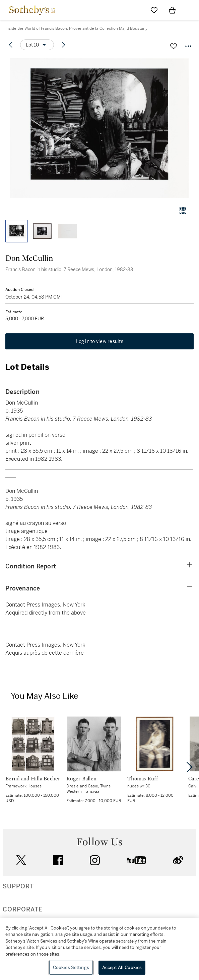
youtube (136, 860)
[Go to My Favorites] (154, 10)
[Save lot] (174, 46)
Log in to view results (99, 341)
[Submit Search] (136, 10)
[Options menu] (37, 45)
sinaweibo (178, 860)
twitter (21, 860)
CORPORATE (23, 909)
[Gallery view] (183, 210)
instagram (95, 860)
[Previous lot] (11, 45)
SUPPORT (18, 886)
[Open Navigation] (190, 10)
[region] (99, 949)
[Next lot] (63, 45)
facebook (58, 860)
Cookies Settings (71, 967)
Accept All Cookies (122, 967)
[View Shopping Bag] (172, 10)
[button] (99, 128)
